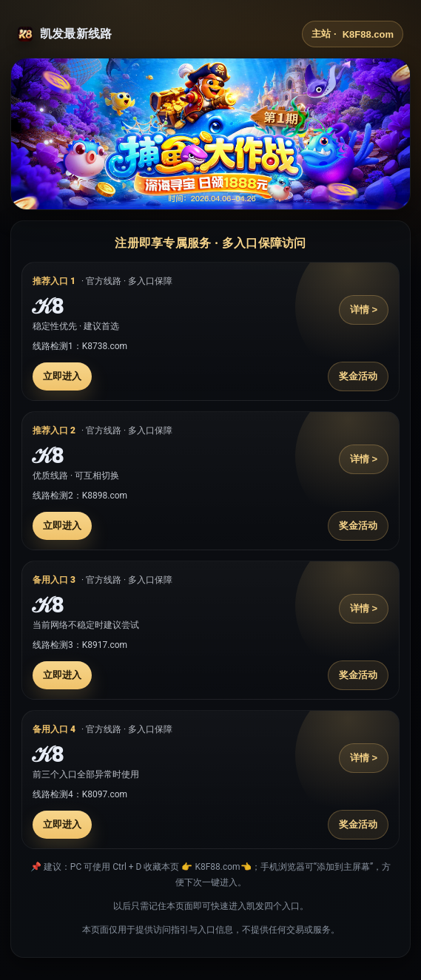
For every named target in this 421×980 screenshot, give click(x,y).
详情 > (364, 310)
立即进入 (62, 376)
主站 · (353, 34)
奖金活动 (358, 376)
